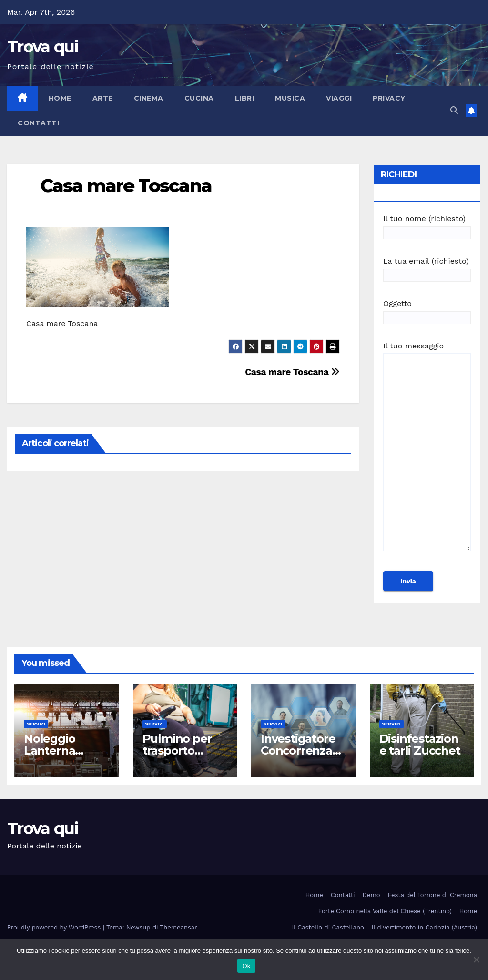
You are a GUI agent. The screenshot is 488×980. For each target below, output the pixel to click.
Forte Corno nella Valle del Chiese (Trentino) (385, 911)
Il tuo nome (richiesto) (427, 226)
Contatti (38, 123)
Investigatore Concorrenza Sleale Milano (298, 750)
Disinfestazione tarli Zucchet (420, 745)
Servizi (36, 724)
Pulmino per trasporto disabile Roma (182, 750)
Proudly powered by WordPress (55, 927)
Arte (103, 98)
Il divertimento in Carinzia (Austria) (424, 927)
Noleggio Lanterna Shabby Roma (63, 750)
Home (60, 98)
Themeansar (178, 927)
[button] (454, 110)
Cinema (149, 98)
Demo (371, 895)
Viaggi (339, 98)
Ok (246, 966)
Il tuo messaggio (427, 451)
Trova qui (43, 47)
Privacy (389, 98)
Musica (290, 98)
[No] (476, 960)
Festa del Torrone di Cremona (432, 895)
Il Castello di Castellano (328, 927)
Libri (245, 98)
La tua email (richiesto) (427, 268)
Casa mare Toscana (126, 186)
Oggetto (427, 311)
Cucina (199, 98)
